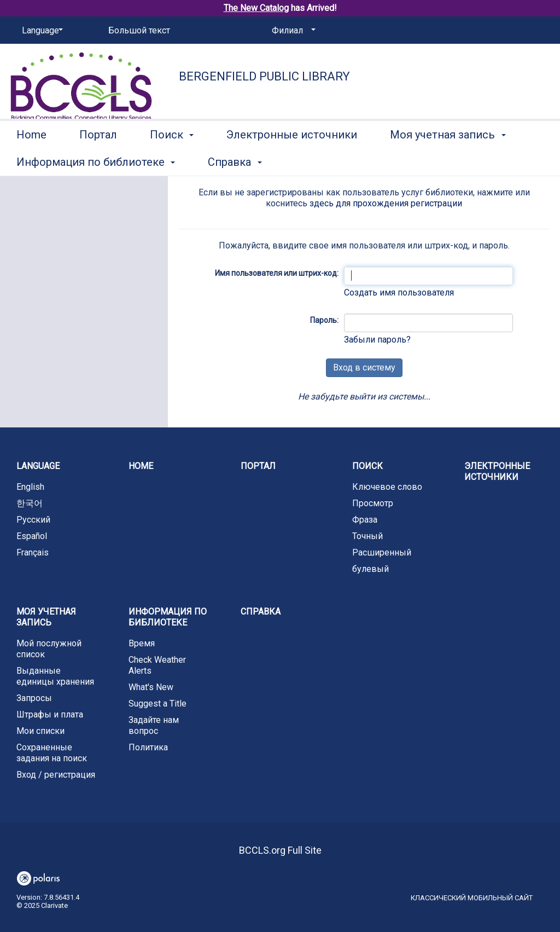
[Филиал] (292, 31)
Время (142, 643)
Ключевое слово (387, 487)
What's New (151, 687)
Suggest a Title (157, 704)
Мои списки (40, 731)
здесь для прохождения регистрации (386, 203)
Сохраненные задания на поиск (52, 753)
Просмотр (373, 503)
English (30, 487)
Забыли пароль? (377, 340)
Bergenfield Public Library (264, 76)
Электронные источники (292, 160)
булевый (371, 569)
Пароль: (324, 320)
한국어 (30, 503)
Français (33, 552)
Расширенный (382, 552)
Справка (261, 612)
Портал (98, 160)
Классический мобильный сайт (472, 898)
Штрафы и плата (50, 714)
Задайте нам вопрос (154, 725)
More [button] (412, 162)
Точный (367, 536)
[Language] (40, 31)
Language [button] (38, 466)
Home (31, 160)
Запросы (34, 698)
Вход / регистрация (56, 775)
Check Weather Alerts (157, 665)
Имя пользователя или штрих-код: (277, 273)
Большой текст (139, 30)
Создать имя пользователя (399, 293)
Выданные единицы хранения (55, 676)
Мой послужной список (49, 649)
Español (32, 536)
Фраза (365, 520)
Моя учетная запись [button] (46, 617)
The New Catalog (256, 8)
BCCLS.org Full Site (280, 850)
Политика (148, 747)
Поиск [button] (172, 160)
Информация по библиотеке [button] (168, 617)
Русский (33, 520)
